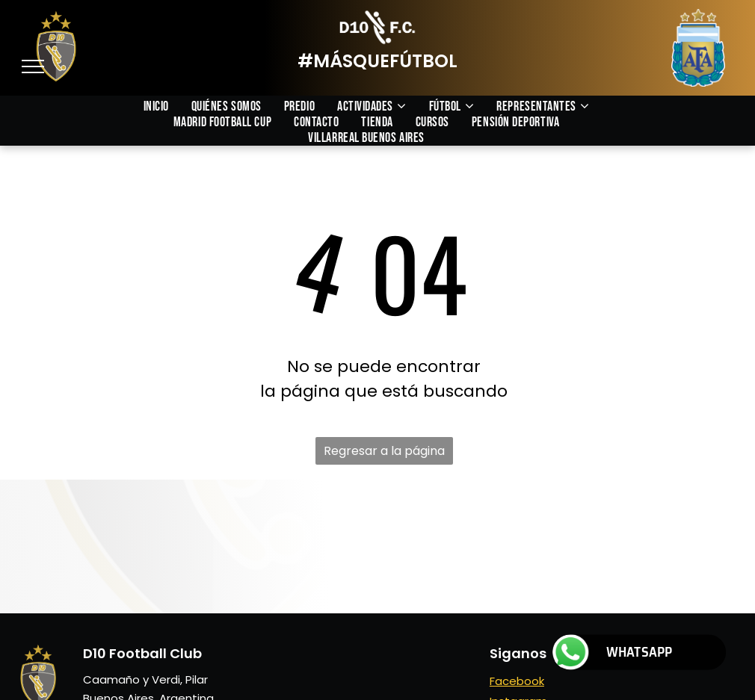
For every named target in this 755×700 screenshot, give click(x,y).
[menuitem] (167, 106)
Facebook (517, 681)
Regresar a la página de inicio (384, 453)
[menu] (33, 66)
